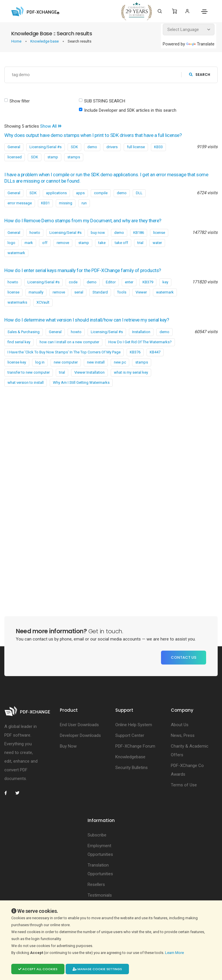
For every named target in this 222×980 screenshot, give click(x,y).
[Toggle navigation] (204, 12)
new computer (66, 362)
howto (35, 233)
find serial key (19, 342)
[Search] (160, 11)
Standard (100, 292)
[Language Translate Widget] (189, 30)
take (102, 243)
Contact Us (184, 657)
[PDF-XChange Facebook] (9, 793)
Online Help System (134, 725)
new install (96, 362)
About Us (180, 725)
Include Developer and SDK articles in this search (130, 110)
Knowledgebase (130, 757)
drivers (112, 147)
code (73, 282)
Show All (51, 126)
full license (136, 147)
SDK (74, 147)
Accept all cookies (38, 969)
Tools (122, 292)
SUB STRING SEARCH (105, 101)
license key (17, 362)
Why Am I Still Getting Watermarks (81, 382)
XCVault (43, 302)
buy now (98, 233)
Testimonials (100, 895)
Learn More (175, 953)
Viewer (141, 292)
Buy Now (68, 746)
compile (101, 193)
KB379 (148, 282)
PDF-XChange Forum (135, 746)
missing (66, 203)
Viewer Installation (89, 372)
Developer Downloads (80, 735)
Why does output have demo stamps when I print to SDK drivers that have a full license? (93, 135)
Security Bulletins (132, 768)
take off (121, 243)
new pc (120, 362)
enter (129, 282)
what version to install (26, 382)
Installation (141, 332)
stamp (53, 157)
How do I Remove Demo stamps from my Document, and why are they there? (83, 221)
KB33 (158, 147)
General (14, 147)
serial (79, 292)
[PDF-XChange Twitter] (20, 793)
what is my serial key (131, 372)
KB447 (155, 352)
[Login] (187, 11)
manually (36, 292)
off (45, 243)
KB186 (139, 233)
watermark (16, 253)
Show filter (20, 101)
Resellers (96, 884)
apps (80, 193)
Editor (111, 282)
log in (40, 362)
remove (63, 243)
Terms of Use (184, 785)
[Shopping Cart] (174, 11)
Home (17, 41)
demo (92, 147)
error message (20, 203)
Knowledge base (45, 41)
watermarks (17, 302)
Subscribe (97, 835)
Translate (200, 44)
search (200, 75)
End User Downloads (79, 725)
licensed (15, 157)
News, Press (183, 735)
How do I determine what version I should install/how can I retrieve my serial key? (87, 320)
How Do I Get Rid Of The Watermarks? (140, 342)
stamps (74, 157)
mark (29, 243)
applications (56, 193)
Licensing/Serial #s (46, 147)
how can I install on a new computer (69, 342)
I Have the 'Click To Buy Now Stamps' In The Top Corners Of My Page (64, 352)
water (157, 243)
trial (140, 243)
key (165, 282)
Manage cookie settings (97, 969)
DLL (139, 193)
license (159, 233)
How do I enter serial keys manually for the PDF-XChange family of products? (83, 270)
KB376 (135, 352)
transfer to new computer (29, 372)
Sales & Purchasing (24, 332)
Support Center (130, 735)
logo (11, 243)
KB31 (45, 203)
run (84, 203)
